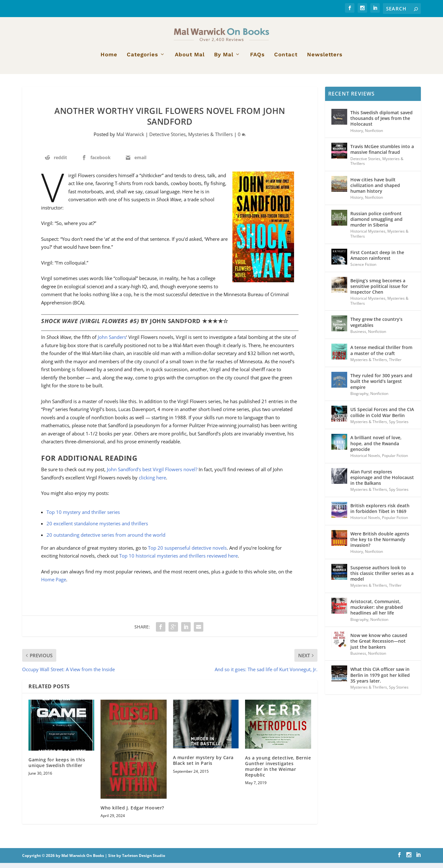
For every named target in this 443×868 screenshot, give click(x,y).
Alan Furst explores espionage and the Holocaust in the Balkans (382, 482)
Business (358, 337)
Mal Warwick (130, 139)
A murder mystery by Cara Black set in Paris (203, 765)
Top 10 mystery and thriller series (83, 517)
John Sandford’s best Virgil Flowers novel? (152, 474)
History (357, 136)
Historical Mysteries (368, 236)
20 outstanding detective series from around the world (106, 540)
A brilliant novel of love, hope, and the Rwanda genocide (376, 448)
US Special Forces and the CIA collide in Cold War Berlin (382, 417)
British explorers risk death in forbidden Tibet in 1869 (380, 513)
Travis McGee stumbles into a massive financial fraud (382, 154)
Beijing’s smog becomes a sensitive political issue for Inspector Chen (379, 291)
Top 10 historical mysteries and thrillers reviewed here (178, 561)
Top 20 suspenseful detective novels (187, 553)
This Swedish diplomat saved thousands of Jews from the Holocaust (381, 123)
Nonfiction (374, 136)
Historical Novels (365, 461)
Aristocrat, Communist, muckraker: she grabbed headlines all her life (377, 612)
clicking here (152, 483)
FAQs (257, 60)
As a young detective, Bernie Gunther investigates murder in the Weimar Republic (278, 771)
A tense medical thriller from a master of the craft (381, 355)
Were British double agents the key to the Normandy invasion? (380, 544)
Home (109, 60)
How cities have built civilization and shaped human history (375, 190)
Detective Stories (167, 139)
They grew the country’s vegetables (376, 327)
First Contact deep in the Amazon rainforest (377, 260)
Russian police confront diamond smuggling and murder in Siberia (376, 224)
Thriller (395, 365)
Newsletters (325, 60)
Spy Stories (399, 427)
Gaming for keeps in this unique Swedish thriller (57, 767)
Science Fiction (363, 269)
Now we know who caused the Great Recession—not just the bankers (379, 646)
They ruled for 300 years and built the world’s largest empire (381, 386)
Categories (142, 60)
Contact (286, 60)
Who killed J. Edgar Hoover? (132, 813)
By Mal (224, 60)
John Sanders (112, 342)
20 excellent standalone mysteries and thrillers (97, 528)
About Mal (190, 60)
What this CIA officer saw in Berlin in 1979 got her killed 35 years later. (380, 680)
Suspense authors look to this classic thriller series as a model (382, 578)
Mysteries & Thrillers (210, 139)
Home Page (54, 584)
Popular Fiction (395, 461)
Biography (359, 399)
